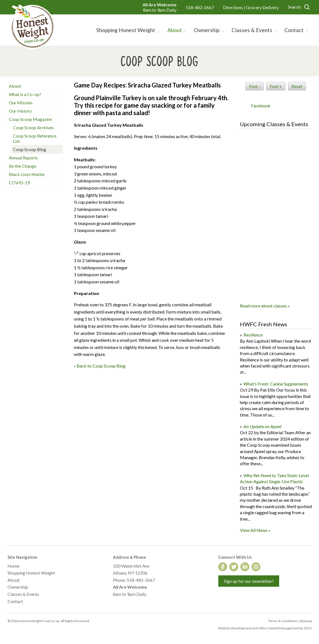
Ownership (18, 587)
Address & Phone (129, 557)
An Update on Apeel (262, 426)
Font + (276, 86)
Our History (20, 111)
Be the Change (23, 166)
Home (13, 566)
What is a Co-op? (25, 94)
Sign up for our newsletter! (249, 581)
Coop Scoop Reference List (35, 138)
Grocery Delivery (262, 7)
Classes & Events (23, 594)
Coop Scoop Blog (30, 149)
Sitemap (306, 621)
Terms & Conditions (283, 621)
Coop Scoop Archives (33, 127)
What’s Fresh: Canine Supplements (276, 384)
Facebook (261, 106)
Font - (255, 86)
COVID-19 (19, 183)
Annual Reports (23, 158)
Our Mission (21, 103)
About (15, 86)
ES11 (308, 628)
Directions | (234, 7)
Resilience (253, 335)
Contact (15, 601)
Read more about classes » (265, 306)
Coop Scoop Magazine (30, 119)
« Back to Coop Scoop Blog (100, 366)
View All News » (255, 530)
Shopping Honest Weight (31, 573)
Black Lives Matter (27, 174)
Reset (297, 86)
